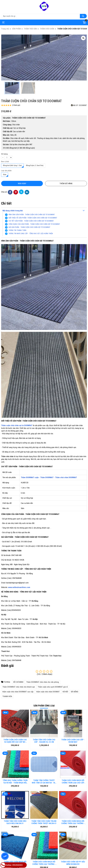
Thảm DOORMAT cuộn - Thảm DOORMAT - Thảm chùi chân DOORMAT (49, 477)
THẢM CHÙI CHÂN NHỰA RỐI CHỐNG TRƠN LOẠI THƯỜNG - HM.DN (44, 808)
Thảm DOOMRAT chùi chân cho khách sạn (19, 687)
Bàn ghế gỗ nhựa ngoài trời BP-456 (15, 856)
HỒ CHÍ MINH (18, 682)
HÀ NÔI (65, 692)
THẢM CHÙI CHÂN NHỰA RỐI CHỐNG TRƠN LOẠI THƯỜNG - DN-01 (73, 795)
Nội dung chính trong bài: (13, 211)
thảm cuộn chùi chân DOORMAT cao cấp (18, 692)
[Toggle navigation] (3, 22)
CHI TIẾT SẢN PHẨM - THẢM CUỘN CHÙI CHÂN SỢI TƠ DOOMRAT (31, 221)
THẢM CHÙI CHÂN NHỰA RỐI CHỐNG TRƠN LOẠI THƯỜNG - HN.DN (15, 808)
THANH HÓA (7, 696)
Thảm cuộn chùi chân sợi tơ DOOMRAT (17, 425)
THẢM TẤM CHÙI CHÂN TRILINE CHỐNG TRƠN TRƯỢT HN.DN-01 (44, 795)
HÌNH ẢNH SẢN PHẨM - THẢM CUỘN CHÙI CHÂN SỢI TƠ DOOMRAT (32, 215)
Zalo (5, 856)
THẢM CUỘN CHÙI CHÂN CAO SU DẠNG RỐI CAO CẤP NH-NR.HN (15, 741)
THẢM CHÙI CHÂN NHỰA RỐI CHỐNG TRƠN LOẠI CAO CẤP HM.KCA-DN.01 (73, 781)
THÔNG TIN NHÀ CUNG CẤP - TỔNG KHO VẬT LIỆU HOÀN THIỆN (31, 234)
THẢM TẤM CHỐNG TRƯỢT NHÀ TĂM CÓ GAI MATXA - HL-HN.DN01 (44, 781)
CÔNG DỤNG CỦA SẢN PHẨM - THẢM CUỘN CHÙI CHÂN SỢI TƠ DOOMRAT (34, 224)
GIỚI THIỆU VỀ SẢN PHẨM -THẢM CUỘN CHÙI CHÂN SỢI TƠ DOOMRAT (33, 218)
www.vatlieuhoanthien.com (19, 587)
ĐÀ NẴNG (75, 692)
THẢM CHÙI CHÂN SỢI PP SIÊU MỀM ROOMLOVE (73, 808)
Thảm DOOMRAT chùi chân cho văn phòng (43, 682)
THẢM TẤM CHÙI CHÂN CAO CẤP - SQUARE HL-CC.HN (44, 741)
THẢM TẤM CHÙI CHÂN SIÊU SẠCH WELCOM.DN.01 (15, 795)
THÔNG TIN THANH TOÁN (17, 230)
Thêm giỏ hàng (66, 183)
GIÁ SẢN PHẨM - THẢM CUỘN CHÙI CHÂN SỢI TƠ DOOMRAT (29, 227)
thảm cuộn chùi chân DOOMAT (48, 692)
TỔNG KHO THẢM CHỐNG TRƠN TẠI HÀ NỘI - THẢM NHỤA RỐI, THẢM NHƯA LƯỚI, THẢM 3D (15, 781)
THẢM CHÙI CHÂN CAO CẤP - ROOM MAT (73, 741)
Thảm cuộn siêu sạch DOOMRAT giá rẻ (53, 687)
